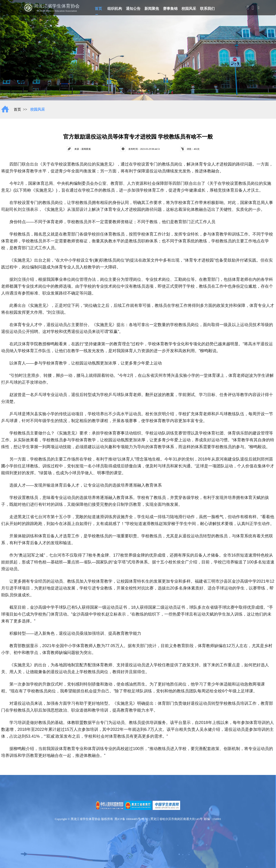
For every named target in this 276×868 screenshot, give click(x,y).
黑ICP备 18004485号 (127, 819)
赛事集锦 (170, 8)
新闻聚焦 (152, 8)
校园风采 (189, 8)
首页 (98, 8)
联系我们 (207, 8)
